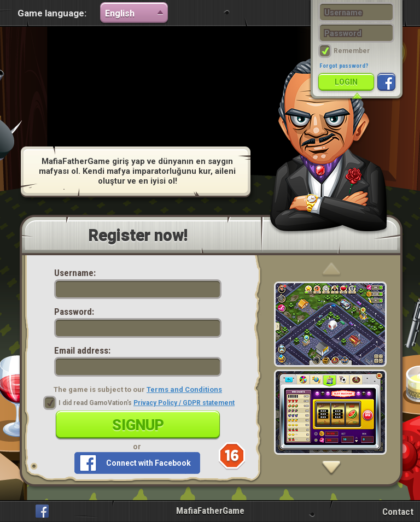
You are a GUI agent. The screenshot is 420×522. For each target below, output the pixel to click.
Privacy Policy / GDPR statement (184, 403)
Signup (138, 425)
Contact (398, 512)
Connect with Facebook (148, 463)
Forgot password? (344, 66)
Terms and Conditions (184, 389)
